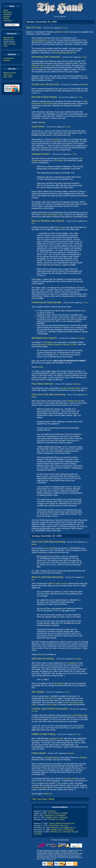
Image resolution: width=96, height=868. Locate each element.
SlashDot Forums (74, 401)
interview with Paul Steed (69, 388)
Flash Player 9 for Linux (58, 825)
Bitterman (36, 65)
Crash (53, 65)
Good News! (38, 127)
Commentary (9, 58)
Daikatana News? (41, 154)
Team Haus (8, 75)
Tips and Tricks (51, 698)
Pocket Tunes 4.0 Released (62, 830)
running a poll (37, 67)
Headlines (7, 14)
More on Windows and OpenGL (48, 221)
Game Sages (52, 705)
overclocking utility (80, 715)
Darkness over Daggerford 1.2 (63, 828)
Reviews (7, 60)
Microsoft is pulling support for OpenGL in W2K (57, 344)
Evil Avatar (58, 160)
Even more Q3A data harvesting (48, 394)
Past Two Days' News (43, 799)
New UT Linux (34, 28)
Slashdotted (59, 683)
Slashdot (42, 122)
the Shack (50, 548)
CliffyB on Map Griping (43, 734)
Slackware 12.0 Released (55, 815)
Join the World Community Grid (62, 823)
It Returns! (52, 811)
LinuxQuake (71, 663)
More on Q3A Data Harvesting (47, 577)
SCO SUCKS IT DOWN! (58, 813)
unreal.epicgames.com (41, 40)
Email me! (48, 794)
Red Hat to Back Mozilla (44, 97)
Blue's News (60, 227)
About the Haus (10, 73)
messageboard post (52, 757)
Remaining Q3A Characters (46, 57)
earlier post (70, 778)
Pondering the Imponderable (46, 302)
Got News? (8, 21)
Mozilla (55, 139)
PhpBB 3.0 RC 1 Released (57, 817)
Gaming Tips (8, 40)
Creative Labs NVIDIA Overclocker (50, 709)
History (6, 19)
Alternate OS (9, 38)
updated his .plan (61, 32)
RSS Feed (8, 12)
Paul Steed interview (42, 384)
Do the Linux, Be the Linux (45, 84)
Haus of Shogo (9, 44)
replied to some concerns (58, 583)
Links (5, 46)
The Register (47, 342)
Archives (7, 16)
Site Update (38, 692)
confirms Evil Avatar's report (52, 215)
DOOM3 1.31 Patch (57, 819)
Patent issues (39, 753)
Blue (40, 654)
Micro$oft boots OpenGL (44, 338)
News (6, 10)
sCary (41, 367)
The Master (84, 85)
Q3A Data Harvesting (43, 659)
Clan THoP (8, 77)
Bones (43, 65)
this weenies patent (39, 787)
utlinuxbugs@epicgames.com (64, 53)
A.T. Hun (65, 28)
